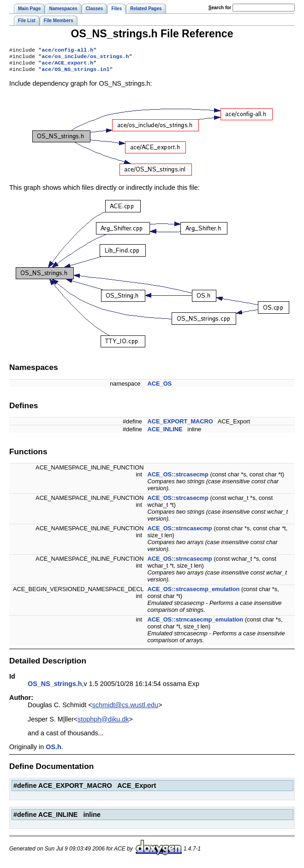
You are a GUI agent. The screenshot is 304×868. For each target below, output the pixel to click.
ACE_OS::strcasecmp (178, 478)
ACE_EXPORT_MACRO (180, 425)
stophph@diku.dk (103, 723)
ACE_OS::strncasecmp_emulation (196, 623)
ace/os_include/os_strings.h (85, 58)
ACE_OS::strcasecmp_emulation (194, 593)
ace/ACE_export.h (67, 65)
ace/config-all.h (67, 51)
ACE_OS (160, 387)
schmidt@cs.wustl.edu (125, 709)
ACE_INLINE (165, 433)
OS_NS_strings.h (55, 687)
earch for (220, 8)
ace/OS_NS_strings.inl (75, 73)
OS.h (54, 751)
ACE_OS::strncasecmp (180, 532)
